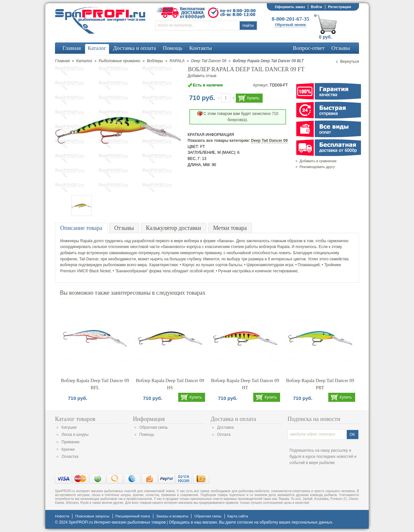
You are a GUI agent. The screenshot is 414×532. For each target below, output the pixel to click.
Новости (62, 516)
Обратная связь (154, 427)
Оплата (224, 435)
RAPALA (177, 61)
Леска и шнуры (75, 435)
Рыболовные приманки (120, 61)
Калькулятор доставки (174, 228)
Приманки (71, 442)
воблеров (268, 247)
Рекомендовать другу (317, 167)
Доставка (225, 427)
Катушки (69, 427)
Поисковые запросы (92, 516)
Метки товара (230, 228)
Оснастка (70, 457)
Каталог (84, 61)
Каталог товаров (75, 419)
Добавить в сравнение (318, 161)
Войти (316, 7)
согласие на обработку (258, 522)
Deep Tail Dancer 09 (209, 61)
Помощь (147, 435)
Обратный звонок (291, 25)
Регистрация (339, 7)
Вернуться (350, 62)
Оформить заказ (290, 7)
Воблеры (155, 61)
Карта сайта (238, 516)
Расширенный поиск (133, 516)
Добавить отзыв (202, 76)
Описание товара (81, 228)
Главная (62, 61)
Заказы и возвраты (172, 516)
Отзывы (124, 228)
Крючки (68, 449)
